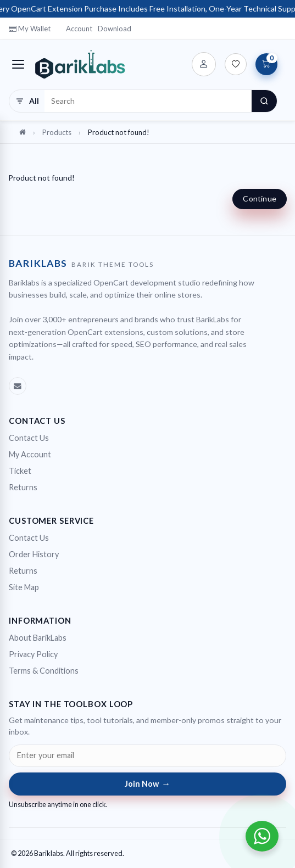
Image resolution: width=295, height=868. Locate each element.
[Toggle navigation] (18, 64)
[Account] (204, 64)
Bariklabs (49, 853)
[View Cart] (266, 64)
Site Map (24, 587)
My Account (30, 454)
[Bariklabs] (80, 64)
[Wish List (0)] (236, 64)
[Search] (264, 101)
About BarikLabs (38, 638)
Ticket (20, 471)
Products (57, 132)
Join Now (148, 784)
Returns (23, 487)
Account (79, 29)
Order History (34, 554)
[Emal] (18, 386)
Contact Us (29, 438)
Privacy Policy (33, 654)
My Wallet (30, 29)
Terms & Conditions (44, 671)
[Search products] (148, 101)
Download (115, 29)
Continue (260, 198)
